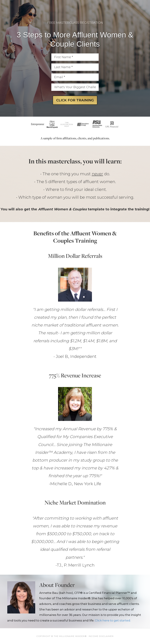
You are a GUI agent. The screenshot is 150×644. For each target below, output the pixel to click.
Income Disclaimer (101, 636)
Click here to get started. (113, 620)
